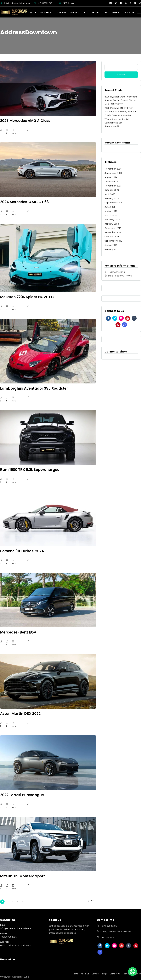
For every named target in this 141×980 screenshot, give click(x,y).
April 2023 (110, 194)
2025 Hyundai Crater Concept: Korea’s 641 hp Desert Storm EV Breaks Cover (121, 100)
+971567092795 (43, 3)
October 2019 (112, 237)
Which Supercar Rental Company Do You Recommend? (117, 123)
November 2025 (113, 169)
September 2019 (113, 241)
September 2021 (113, 203)
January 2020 (112, 224)
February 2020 (112, 220)
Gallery (115, 12)
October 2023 (112, 190)
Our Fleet (44, 12)
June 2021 (110, 207)
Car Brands (60, 12)
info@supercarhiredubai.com (15, 928)
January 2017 (112, 249)
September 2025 (113, 173)
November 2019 (113, 232)
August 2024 (111, 177)
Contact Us (128, 12)
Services (95, 12)
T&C (106, 12)
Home (33, 12)
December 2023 (113, 182)
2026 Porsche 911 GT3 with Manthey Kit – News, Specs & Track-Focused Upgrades (120, 112)
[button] (132, 972)
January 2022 (112, 198)
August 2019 (111, 245)
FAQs (85, 12)
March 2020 (111, 215)
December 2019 (113, 228)
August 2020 (111, 211)
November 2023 (113, 186)
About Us (74, 12)
